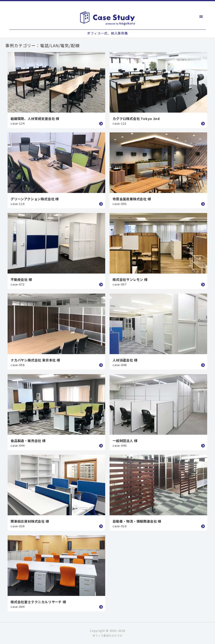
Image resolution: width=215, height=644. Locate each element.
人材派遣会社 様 (125, 360)
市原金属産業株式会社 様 (132, 199)
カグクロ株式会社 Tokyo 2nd (136, 118)
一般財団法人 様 (125, 441)
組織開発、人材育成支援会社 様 (35, 118)
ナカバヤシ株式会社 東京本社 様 (35, 360)
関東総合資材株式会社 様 (30, 521)
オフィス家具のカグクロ (107, 635)
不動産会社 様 (21, 279)
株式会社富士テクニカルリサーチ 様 (38, 602)
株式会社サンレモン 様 (130, 279)
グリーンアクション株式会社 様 (35, 199)
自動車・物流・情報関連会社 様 (137, 521)
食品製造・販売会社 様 (28, 441)
